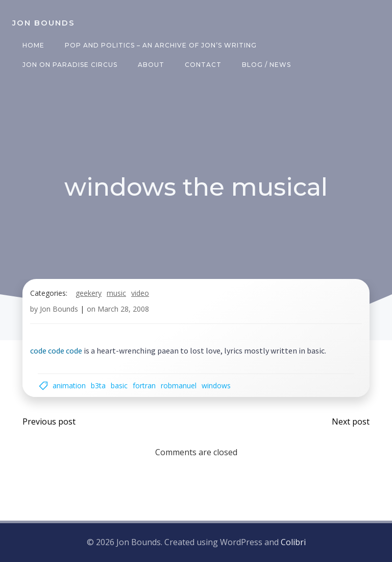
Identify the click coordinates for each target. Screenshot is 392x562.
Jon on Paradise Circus (70, 65)
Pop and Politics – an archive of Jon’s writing (161, 45)
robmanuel (179, 385)
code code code (56, 350)
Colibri (293, 542)
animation (69, 385)
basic (119, 385)
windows (216, 385)
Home (33, 45)
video (140, 293)
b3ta (98, 385)
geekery (89, 293)
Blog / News (266, 65)
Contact (203, 65)
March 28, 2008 (123, 309)
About (151, 65)
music (116, 293)
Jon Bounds (59, 309)
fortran (144, 385)
